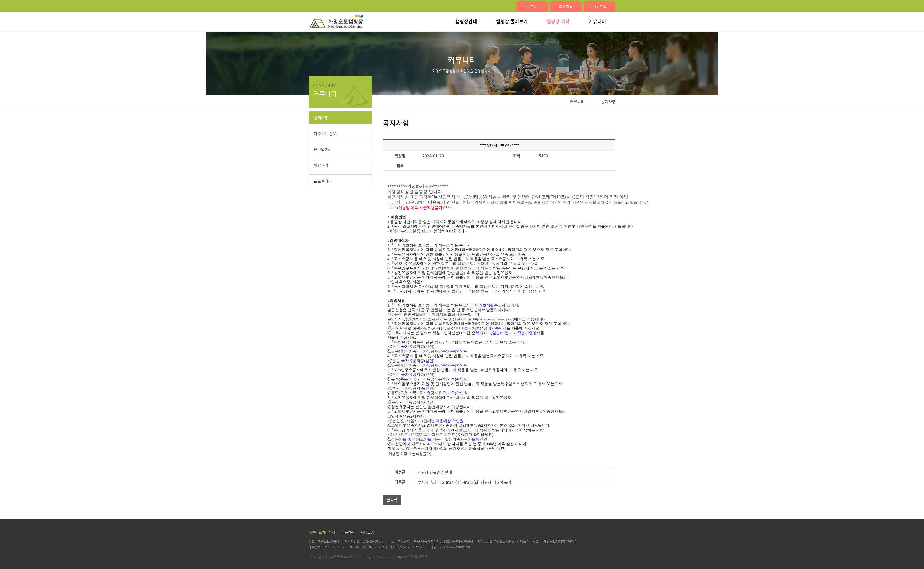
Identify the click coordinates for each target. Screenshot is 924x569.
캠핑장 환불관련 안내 (435, 472)
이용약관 (348, 532)
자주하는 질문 (325, 134)
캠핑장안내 (466, 21)
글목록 (392, 500)
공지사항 (321, 118)
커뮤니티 (597, 21)
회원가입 (566, 6)
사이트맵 (600, 6)
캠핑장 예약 (558, 21)
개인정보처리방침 (322, 532)
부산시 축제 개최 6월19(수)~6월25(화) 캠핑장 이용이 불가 (465, 482)
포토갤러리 (323, 181)
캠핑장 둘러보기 (512, 21)
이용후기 (321, 165)
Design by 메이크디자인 (410, 556)
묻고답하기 (323, 149)
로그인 (532, 6)
